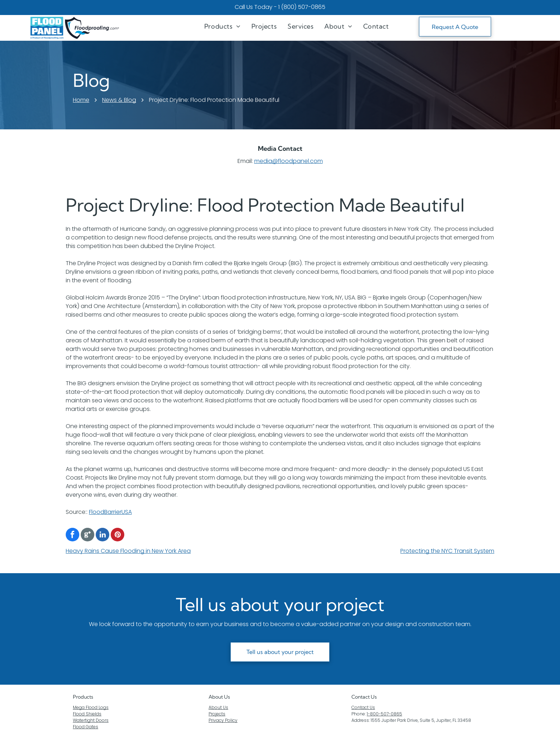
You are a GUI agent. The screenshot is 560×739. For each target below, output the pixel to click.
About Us (219, 697)
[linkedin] (102, 535)
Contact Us (363, 707)
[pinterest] (117, 535)
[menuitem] (222, 26)
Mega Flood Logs (91, 707)
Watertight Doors (91, 720)
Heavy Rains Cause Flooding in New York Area (128, 551)
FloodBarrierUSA (110, 512)
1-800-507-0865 (384, 714)
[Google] (87, 535)
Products (83, 697)
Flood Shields (87, 714)
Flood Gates (86, 727)
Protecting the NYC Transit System (447, 551)
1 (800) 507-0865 (302, 7)
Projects (217, 714)
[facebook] (72, 535)
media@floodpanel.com (289, 161)
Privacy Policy (223, 720)
